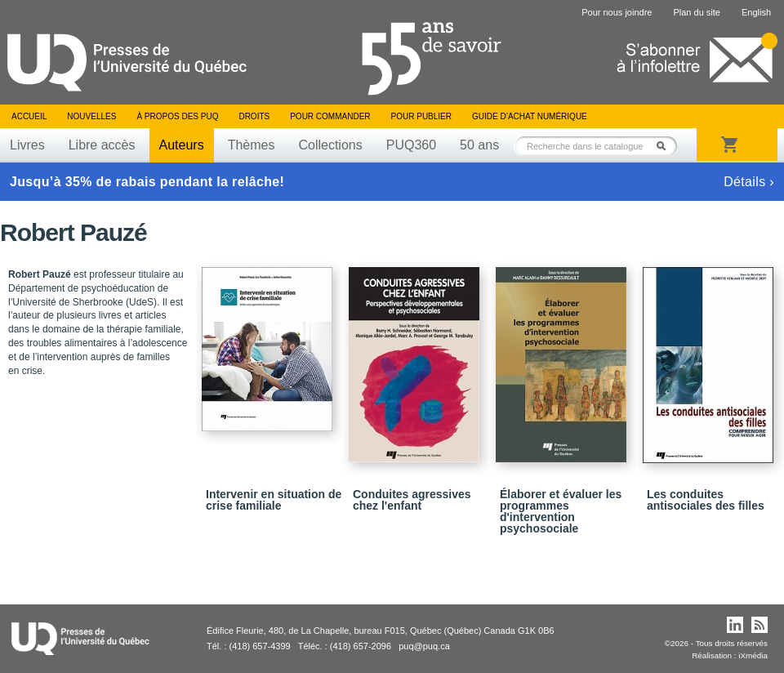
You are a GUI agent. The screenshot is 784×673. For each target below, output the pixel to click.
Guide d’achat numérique (530, 116)
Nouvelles (91, 116)
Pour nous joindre (617, 12)
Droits (254, 116)
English (756, 12)
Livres (27, 145)
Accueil (29, 116)
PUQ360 (411, 145)
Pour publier (421, 116)
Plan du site (696, 12)
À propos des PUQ (177, 116)
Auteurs (182, 145)
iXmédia (753, 655)
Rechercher (666, 146)
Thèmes (252, 145)
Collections (330, 145)
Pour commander (330, 116)
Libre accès (102, 145)
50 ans (479, 145)
